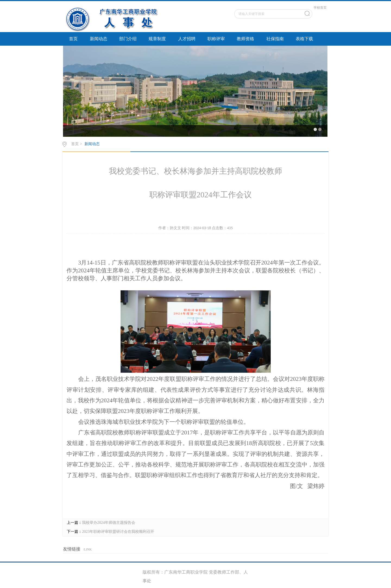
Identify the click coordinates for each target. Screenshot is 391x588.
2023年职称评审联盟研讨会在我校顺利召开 (118, 532)
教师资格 (245, 39)
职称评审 (216, 39)
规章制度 (157, 39)
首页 (73, 39)
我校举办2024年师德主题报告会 (109, 523)
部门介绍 (128, 39)
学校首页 (320, 8)
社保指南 (275, 39)
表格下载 (304, 39)
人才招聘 (187, 39)
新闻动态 (99, 39)
